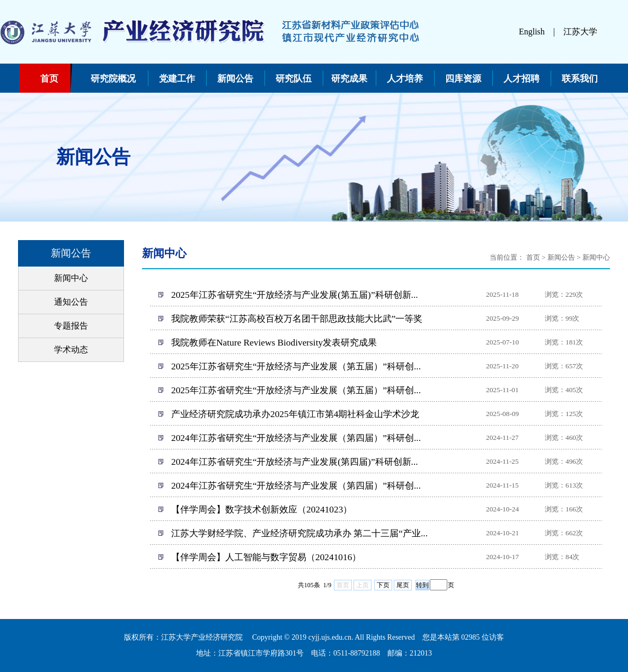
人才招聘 (521, 79)
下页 (383, 585)
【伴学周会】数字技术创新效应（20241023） (262, 510)
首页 (49, 79)
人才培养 (405, 79)
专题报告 (71, 326)
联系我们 (580, 79)
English (532, 32)
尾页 (403, 585)
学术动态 (71, 350)
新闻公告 (235, 79)
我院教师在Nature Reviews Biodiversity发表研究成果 (274, 343)
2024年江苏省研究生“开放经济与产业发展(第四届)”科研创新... (295, 462)
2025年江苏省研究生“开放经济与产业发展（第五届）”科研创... (296, 366)
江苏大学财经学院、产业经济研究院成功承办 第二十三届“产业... (299, 533)
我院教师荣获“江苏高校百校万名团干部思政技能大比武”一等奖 (297, 319)
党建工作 (177, 79)
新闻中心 (71, 278)
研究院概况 (113, 79)
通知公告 (71, 302)
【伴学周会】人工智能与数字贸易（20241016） (266, 557)
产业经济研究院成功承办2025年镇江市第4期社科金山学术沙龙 (295, 414)
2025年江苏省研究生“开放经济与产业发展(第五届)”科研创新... (295, 295)
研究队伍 (294, 79)
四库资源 (463, 79)
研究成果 (349, 79)
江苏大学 (580, 32)
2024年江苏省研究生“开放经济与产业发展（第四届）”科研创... (296, 438)
